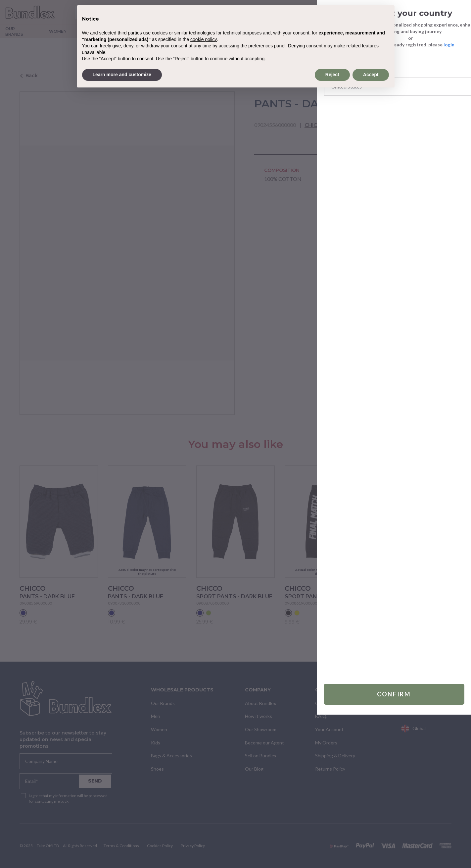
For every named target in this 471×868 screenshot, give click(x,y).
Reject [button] (332, 75)
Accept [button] (371, 75)
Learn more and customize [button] (122, 75)
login (417, 45)
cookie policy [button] (204, 39)
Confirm (378, 847)
